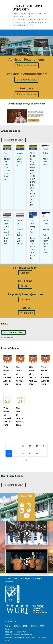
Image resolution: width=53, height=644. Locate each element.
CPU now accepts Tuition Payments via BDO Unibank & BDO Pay (33, 239)
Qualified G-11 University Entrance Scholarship (20, 232)
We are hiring (26, 313)
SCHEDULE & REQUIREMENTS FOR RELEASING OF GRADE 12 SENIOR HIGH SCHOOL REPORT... (33, 179)
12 (30, 446)
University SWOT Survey (20, 159)
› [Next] (44, 453)
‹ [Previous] (16, 446)
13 (37, 446)
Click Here (25, 273)
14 (44, 446)
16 (16, 453)
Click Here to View (27, 65)
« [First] (9, 446)
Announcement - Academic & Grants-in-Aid (7, 232)
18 (30, 453)
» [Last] (26, 461)
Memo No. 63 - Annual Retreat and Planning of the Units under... (46, 238)
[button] (26, 46)
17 (23, 453)
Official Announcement (45, 159)
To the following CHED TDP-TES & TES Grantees (7, 166)
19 (37, 453)
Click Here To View (13, 140)
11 (23, 446)
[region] (26, 46)
